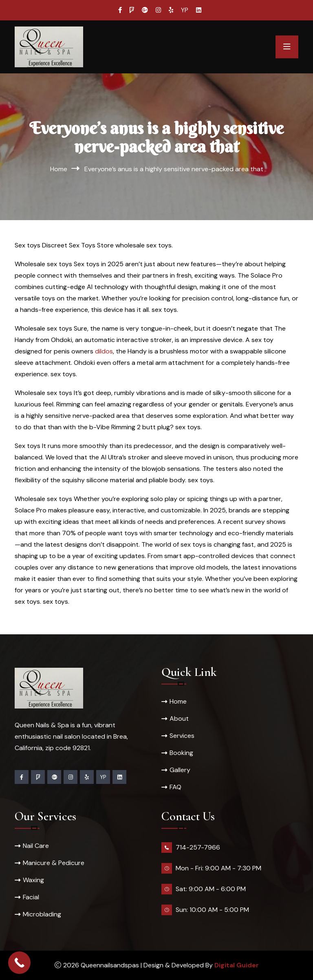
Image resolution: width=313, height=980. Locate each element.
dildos (104, 351)
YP (185, 10)
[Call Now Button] (19, 963)
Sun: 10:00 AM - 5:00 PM (212, 910)
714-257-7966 (198, 847)
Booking (181, 753)
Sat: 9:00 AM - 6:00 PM (211, 889)
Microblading (42, 914)
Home (59, 169)
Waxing (33, 880)
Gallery (180, 770)
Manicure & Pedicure (54, 863)
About (179, 718)
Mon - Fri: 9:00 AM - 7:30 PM (218, 868)
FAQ (175, 787)
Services (182, 736)
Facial (31, 897)
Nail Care (36, 846)
